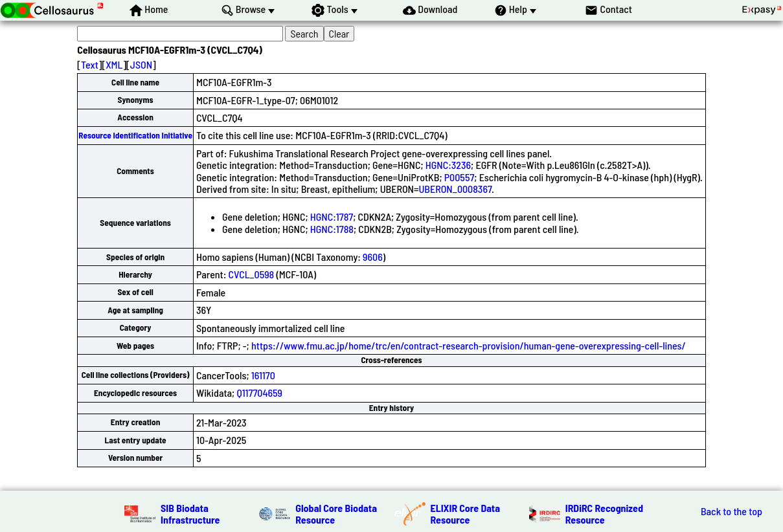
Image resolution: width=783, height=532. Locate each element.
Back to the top (732, 511)
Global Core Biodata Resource (336, 514)
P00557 (460, 177)
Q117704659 (259, 393)
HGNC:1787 (332, 216)
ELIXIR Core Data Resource (466, 514)
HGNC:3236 (448, 165)
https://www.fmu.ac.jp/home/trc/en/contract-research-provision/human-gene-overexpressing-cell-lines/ (469, 345)
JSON (141, 64)
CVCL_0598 (252, 274)
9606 (373, 257)
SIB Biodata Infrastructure (190, 514)
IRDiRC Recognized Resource (604, 514)
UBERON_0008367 (455, 189)
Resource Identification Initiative (135, 135)
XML (114, 64)
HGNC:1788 (332, 229)
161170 (263, 375)
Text (90, 64)
